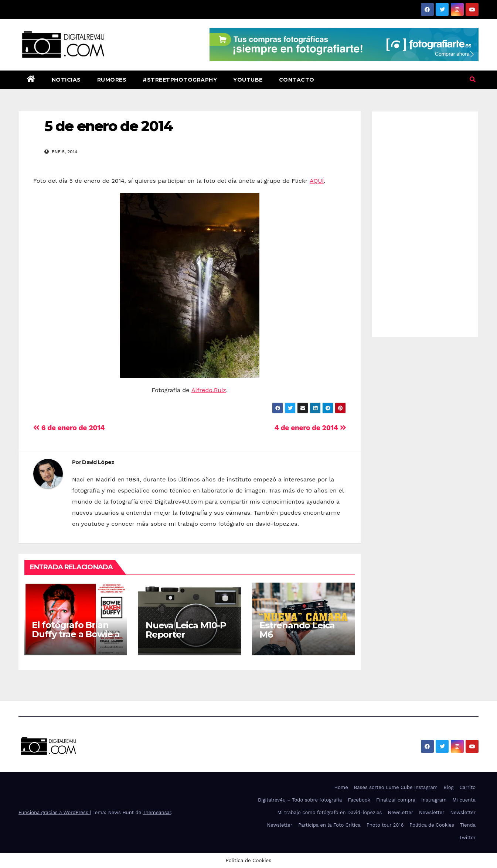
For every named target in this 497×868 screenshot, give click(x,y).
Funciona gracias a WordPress (54, 812)
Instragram (434, 800)
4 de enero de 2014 (310, 428)
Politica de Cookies (432, 825)
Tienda (468, 825)
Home (341, 787)
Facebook (359, 800)
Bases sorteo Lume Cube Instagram (396, 787)
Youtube (248, 80)
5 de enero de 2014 (108, 126)
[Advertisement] (425, 222)
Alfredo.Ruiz (209, 390)
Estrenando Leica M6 (297, 630)
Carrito (467, 787)
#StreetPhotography (180, 80)
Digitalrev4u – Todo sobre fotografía (300, 800)
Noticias (66, 80)
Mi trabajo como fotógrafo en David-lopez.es (329, 812)
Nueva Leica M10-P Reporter (186, 630)
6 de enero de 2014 (69, 428)
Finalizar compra (396, 800)
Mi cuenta (464, 800)
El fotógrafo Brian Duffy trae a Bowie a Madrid (76, 634)
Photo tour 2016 (385, 825)
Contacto (297, 80)
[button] (473, 80)
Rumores (112, 80)
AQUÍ (317, 181)
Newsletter (400, 812)
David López (98, 462)
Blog (448, 787)
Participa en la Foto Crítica (329, 825)
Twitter (467, 838)
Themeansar (157, 812)
